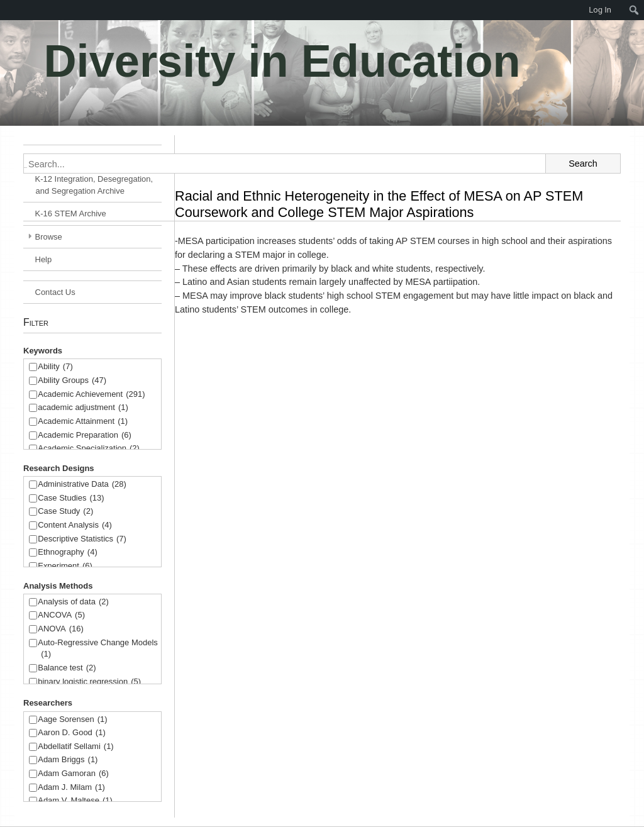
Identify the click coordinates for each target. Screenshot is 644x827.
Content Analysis (75, 525)
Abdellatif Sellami (75, 747)
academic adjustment (83, 408)
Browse (49, 237)
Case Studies (71, 498)
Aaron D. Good (72, 733)
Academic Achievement (91, 395)
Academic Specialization (89, 449)
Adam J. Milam (71, 788)
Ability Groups (72, 381)
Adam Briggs (68, 760)
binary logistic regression (89, 682)
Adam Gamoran (73, 774)
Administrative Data (82, 485)
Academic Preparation (85, 436)
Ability (55, 367)
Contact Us (55, 292)
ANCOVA (61, 615)
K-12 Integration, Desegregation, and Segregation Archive (94, 185)
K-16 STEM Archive (71, 214)
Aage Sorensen (72, 720)
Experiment (65, 566)
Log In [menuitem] (600, 10)
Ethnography (68, 552)
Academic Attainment (83, 422)
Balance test (67, 668)
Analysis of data (73, 602)
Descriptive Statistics (82, 539)
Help (44, 259)
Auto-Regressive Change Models (98, 649)
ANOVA (61, 629)
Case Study (65, 512)
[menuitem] (6, 10)
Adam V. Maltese (75, 801)
